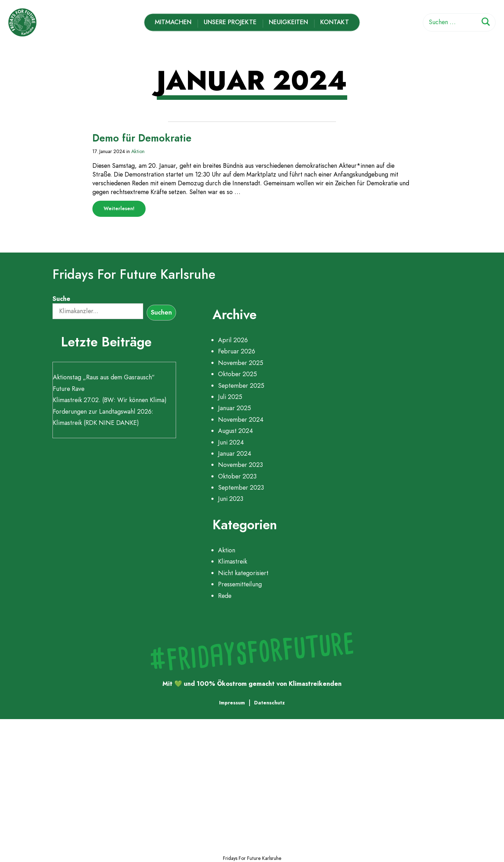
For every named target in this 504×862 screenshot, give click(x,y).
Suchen (161, 312)
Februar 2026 (237, 351)
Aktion (138, 151)
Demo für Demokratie (142, 138)
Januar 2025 (234, 408)
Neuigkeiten (289, 22)
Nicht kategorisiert (243, 573)
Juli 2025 (230, 397)
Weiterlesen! (125, 211)
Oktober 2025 (237, 374)
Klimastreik (233, 561)
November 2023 (240, 465)
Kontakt (335, 22)
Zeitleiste (56, 784)
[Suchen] (486, 23)
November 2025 (241, 363)
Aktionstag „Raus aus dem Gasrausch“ (104, 377)
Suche (61, 299)
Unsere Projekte (230, 22)
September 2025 (241, 386)
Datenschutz (269, 703)
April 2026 (233, 340)
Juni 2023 (231, 499)
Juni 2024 (231, 442)
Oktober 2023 (237, 476)
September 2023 (241, 488)
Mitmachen (173, 22)
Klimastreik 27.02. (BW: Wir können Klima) (110, 400)
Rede (225, 596)
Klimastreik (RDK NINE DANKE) (96, 423)
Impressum (232, 703)
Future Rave (69, 389)
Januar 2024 (235, 454)
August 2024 (236, 431)
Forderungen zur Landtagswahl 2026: (103, 412)
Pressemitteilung (240, 584)
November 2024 (241, 420)
